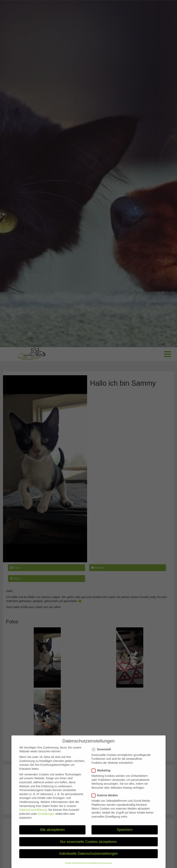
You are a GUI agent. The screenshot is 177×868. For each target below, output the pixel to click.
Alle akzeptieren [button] (52, 833)
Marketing (102, 774)
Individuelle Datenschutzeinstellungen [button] (89, 857)
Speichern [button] (125, 833)
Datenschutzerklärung (33, 813)
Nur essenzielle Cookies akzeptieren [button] (88, 845)
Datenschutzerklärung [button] (90, 866)
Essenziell (102, 753)
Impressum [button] (107, 866)
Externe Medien (106, 799)
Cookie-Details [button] (72, 866)
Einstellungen (46, 817)
